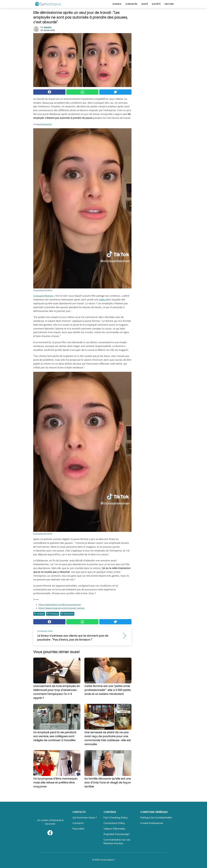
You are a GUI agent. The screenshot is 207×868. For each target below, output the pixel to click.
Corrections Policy (114, 823)
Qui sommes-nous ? (85, 818)
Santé (145, 4)
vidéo (102, 300)
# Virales (39, 614)
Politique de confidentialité (156, 818)
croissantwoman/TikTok (43, 290)
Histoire (169, 4)
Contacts (78, 823)
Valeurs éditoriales (114, 829)
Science (117, 4)
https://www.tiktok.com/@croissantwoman (60, 605)
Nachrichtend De (44, 124)
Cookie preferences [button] (152, 823)
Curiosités (131, 4)
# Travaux (53, 614)
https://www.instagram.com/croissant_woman (62, 608)
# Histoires (67, 614)
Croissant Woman (43, 296)
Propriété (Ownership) (117, 834)
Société (156, 4)
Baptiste (48, 27)
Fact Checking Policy (116, 818)
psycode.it (78, 829)
